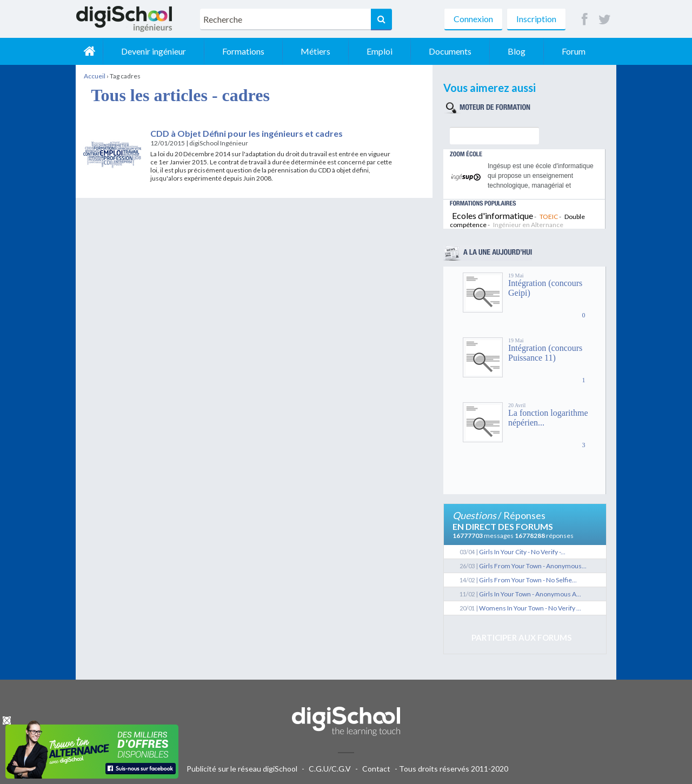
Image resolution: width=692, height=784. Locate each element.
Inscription (536, 19)
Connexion (473, 19)
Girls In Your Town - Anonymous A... (530, 594)
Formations (243, 51)
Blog (517, 51)
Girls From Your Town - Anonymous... (533, 566)
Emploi (380, 51)
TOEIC (549, 217)
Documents (450, 51)
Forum (574, 51)
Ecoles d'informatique (493, 215)
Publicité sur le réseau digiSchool (242, 769)
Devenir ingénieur (154, 51)
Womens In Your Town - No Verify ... (530, 608)
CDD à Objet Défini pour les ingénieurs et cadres (247, 133)
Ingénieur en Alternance (528, 225)
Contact (376, 769)
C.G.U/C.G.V (330, 769)
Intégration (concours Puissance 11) (545, 353)
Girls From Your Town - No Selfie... (528, 580)
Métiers (315, 51)
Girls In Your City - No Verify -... (522, 552)
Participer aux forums (521, 637)
